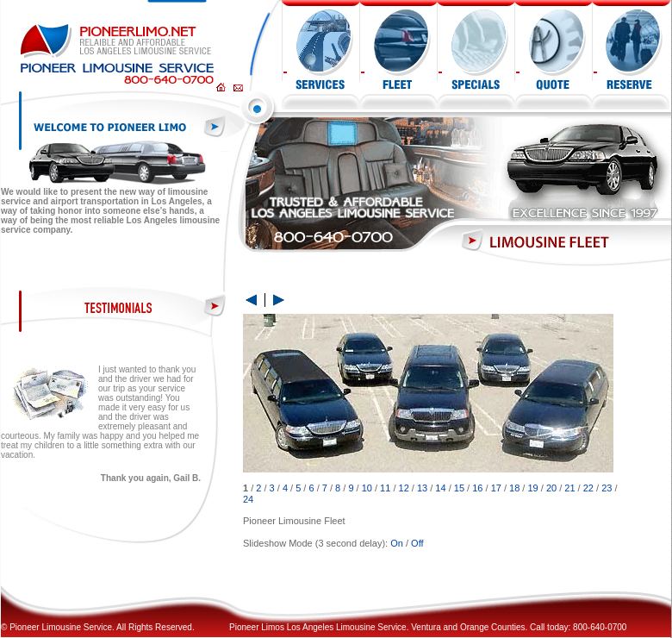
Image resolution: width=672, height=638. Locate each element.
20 (551, 488)
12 (404, 488)
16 (477, 488)
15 (459, 488)
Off (417, 543)
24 (248, 499)
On (397, 543)
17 (496, 488)
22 (588, 488)
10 (367, 488)
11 (385, 488)
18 (514, 488)
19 (532, 488)
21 (569, 488)
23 (607, 488)
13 (422, 488)
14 (440, 488)
